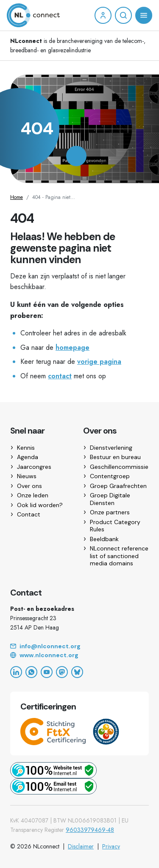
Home (17, 197)
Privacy (111, 846)
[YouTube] (47, 672)
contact (60, 376)
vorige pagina (99, 362)
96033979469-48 (90, 830)
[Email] (79, 647)
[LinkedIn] (16, 672)
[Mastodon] (62, 672)
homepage (73, 347)
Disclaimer (81, 846)
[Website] (79, 655)
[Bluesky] (77, 672)
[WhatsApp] (31, 672)
